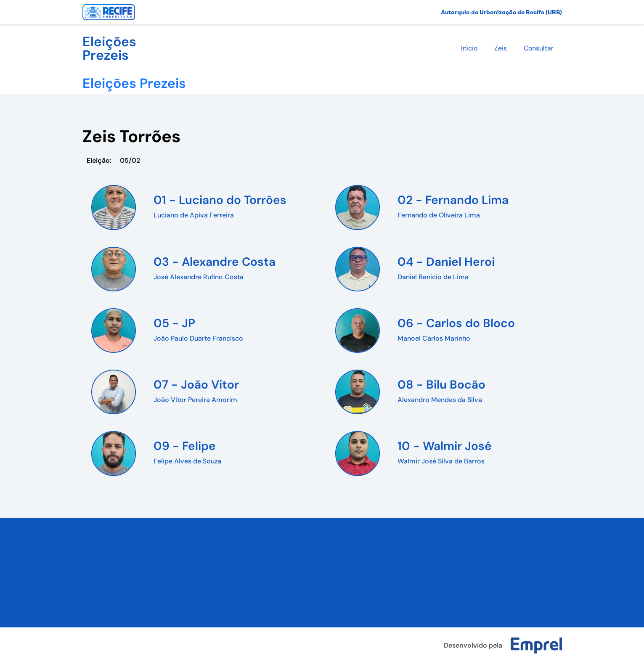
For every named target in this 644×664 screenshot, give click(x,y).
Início (469, 48)
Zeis (501, 48)
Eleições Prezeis (109, 48)
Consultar (539, 48)
